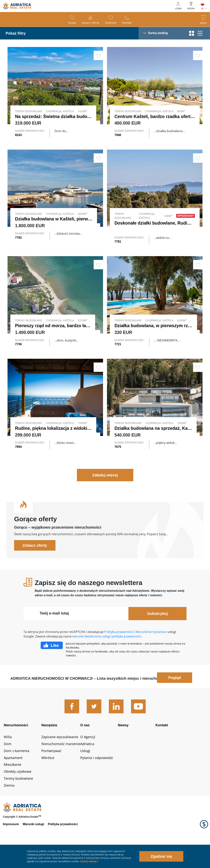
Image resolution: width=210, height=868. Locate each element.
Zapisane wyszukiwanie (60, 760)
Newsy (123, 748)
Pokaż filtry (16, 33)
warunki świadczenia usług (91, 659)
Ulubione (111, 23)
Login (178, 8)
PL (203, 8)
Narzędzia (49, 748)
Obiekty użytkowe (18, 794)
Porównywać (51, 773)
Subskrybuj (157, 636)
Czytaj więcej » (89, 861)
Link (55, 204)
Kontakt (127, 23)
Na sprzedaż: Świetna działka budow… (55, 117)
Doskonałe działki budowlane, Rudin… (154, 231)
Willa (8, 760)
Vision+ (191, 8)
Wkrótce (48, 780)
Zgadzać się (161, 856)
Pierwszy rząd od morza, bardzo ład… (54, 337)
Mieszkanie (13, 787)
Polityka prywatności (119, 655)
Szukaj (72, 23)
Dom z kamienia (17, 773)
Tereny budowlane (18, 801)
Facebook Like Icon (52, 668)
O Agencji (88, 760)
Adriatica (87, 767)
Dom (8, 767)
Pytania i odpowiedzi (97, 780)
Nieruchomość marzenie (61, 767)
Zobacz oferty (35, 568)
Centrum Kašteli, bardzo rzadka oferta (154, 117)
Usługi (85, 773)
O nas (85, 748)
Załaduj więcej (105, 498)
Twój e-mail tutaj (54, 636)
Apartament (13, 780)
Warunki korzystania (150, 655)
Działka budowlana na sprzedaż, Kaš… (154, 448)
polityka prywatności (127, 659)
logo (17, 6)
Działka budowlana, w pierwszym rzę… (155, 337)
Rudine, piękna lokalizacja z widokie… (55, 448)
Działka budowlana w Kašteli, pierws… (55, 227)
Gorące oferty (91, 23)
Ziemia (9, 808)
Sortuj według (158, 33)
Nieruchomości (16, 748)
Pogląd (175, 701)
